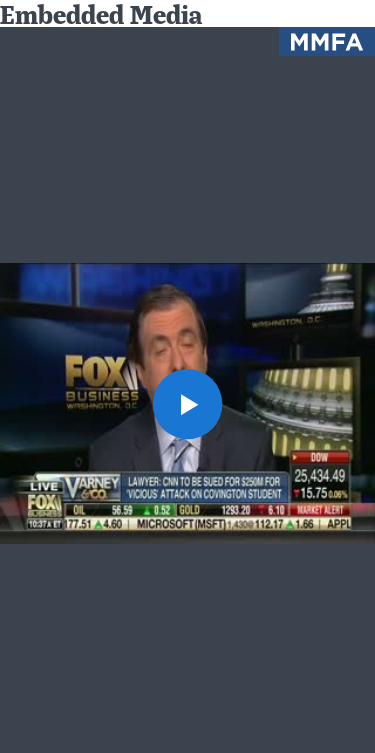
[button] (188, 404)
